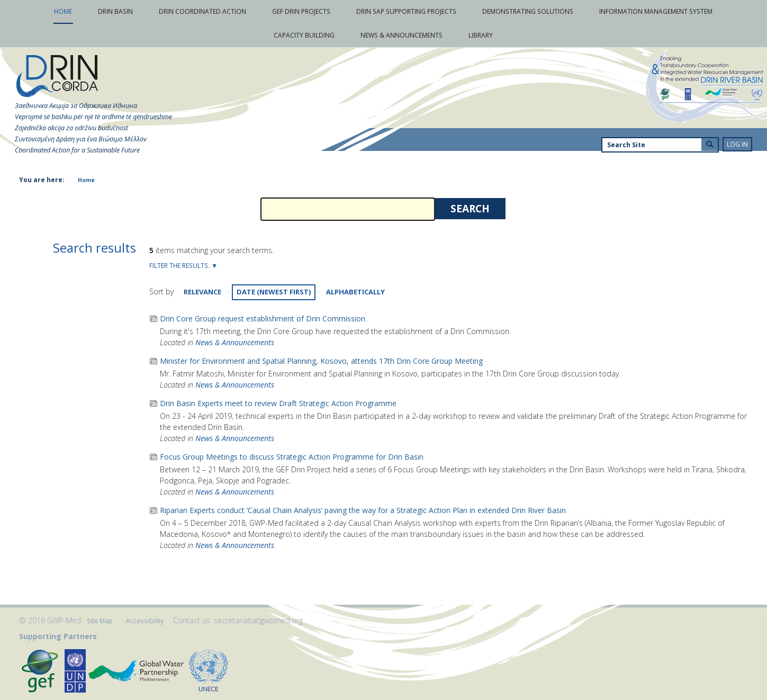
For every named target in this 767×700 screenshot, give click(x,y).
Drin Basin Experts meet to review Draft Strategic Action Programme (278, 403)
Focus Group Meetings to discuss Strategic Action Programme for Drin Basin (292, 457)
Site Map (100, 621)
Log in (737, 144)
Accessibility (145, 621)
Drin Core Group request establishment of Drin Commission (263, 318)
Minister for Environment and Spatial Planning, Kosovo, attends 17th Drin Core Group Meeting (321, 361)
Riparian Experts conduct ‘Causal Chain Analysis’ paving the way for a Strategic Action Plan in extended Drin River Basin (363, 510)
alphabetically (355, 292)
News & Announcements (235, 342)
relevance (202, 292)
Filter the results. (180, 266)
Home (86, 180)
